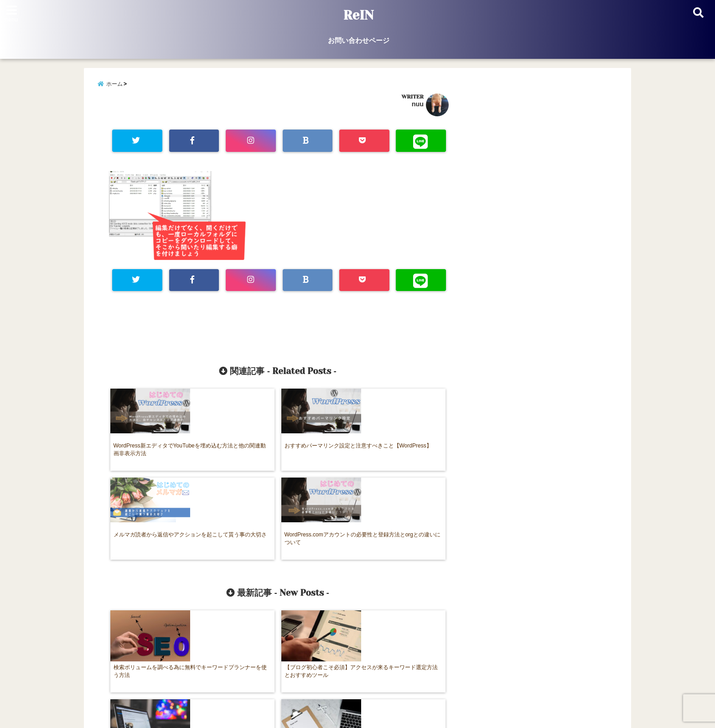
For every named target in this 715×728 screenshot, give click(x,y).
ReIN (359, 16)
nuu (418, 107)
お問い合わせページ (359, 40)
